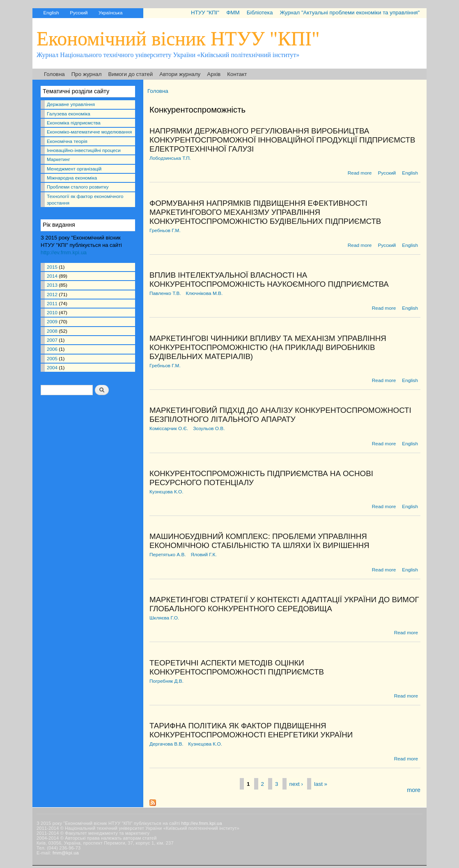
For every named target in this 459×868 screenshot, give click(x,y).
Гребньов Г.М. (165, 230)
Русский (79, 13)
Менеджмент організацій (74, 169)
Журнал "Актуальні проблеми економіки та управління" (350, 13)
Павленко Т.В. (165, 293)
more (414, 790)
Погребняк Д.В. (166, 681)
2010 (52, 312)
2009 (52, 321)
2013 (52, 285)
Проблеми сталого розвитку (78, 187)
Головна (54, 74)
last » (321, 784)
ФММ (233, 13)
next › (296, 784)
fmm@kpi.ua (66, 853)
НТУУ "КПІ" (205, 13)
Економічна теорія (67, 141)
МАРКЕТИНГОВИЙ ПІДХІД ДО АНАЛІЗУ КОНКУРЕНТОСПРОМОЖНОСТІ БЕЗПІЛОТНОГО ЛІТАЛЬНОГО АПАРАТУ (280, 415)
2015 (52, 267)
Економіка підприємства (74, 123)
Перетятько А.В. (168, 555)
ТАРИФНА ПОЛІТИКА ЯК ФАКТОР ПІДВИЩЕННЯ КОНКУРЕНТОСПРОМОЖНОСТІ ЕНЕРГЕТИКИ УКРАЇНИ (251, 730)
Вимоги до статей (131, 74)
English (51, 13)
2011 (52, 303)
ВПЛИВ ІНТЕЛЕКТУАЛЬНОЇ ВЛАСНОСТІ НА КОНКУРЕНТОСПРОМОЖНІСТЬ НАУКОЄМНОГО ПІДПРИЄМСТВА (269, 280)
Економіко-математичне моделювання (89, 132)
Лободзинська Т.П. (170, 158)
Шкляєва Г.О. (164, 618)
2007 (52, 340)
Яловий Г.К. (203, 555)
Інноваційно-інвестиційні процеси (84, 150)
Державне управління (71, 104)
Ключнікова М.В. (204, 293)
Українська (110, 13)
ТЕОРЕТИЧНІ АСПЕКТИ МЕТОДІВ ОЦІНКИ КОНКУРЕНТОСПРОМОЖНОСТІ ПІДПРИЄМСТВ (237, 667)
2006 (52, 349)
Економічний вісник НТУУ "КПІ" (178, 38)
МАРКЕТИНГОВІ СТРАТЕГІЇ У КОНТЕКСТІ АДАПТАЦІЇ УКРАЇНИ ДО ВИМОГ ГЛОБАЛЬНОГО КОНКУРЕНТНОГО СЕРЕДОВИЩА (284, 604)
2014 (52, 276)
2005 (52, 358)
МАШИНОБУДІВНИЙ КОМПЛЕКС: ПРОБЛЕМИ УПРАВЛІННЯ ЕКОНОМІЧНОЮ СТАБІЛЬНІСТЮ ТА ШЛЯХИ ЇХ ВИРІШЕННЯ (259, 541)
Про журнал (87, 74)
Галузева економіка (69, 114)
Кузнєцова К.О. (166, 492)
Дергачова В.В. (166, 744)
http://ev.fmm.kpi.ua (64, 252)
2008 (52, 331)
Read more (360, 173)
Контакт (237, 74)
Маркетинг (59, 159)
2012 (52, 294)
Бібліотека (260, 13)
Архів (214, 74)
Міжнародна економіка (72, 178)
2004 (52, 367)
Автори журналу (180, 74)
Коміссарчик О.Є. (169, 428)
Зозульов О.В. (209, 428)
